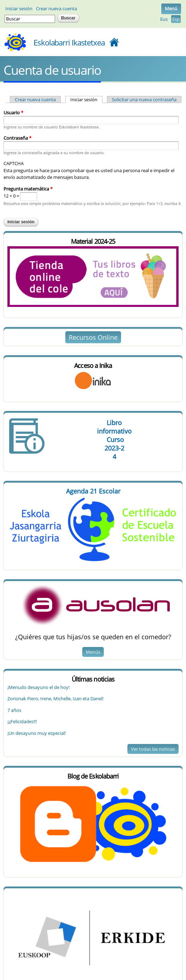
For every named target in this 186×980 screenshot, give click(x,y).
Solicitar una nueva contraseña (144, 99)
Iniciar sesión (19, 8)
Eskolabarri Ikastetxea (69, 42)
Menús (93, 652)
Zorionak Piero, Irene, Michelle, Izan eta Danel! (55, 698)
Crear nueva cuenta (56, 8)
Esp (176, 19)
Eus (164, 19)
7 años (14, 710)
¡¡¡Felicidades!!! (22, 721)
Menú (171, 8)
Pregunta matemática (28, 189)
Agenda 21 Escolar (93, 491)
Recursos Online (93, 337)
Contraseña (17, 138)
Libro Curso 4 (114, 440)
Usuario (13, 113)
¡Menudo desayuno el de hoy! (38, 687)
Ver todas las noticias (153, 749)
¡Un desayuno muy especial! (37, 733)
